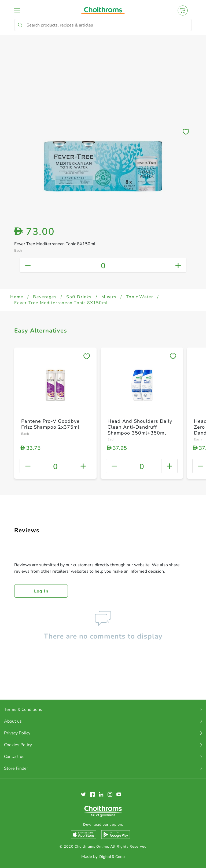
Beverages (45, 297)
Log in (41, 591)
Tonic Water (140, 297)
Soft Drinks (79, 297)
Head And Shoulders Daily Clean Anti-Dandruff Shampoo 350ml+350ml (140, 427)
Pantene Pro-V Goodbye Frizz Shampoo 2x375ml (50, 424)
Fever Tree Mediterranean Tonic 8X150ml (61, 303)
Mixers (109, 297)
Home (17, 297)
